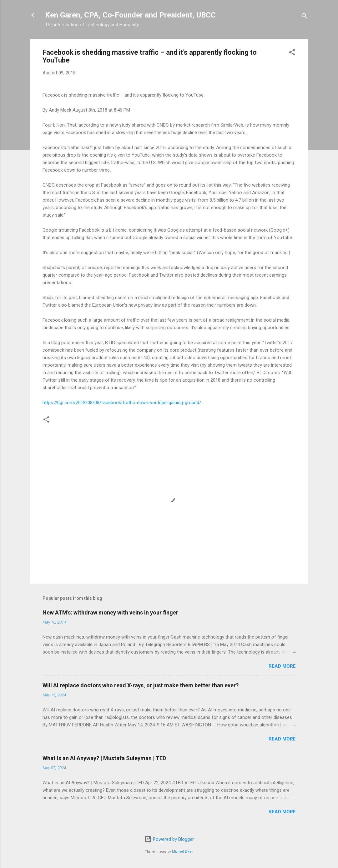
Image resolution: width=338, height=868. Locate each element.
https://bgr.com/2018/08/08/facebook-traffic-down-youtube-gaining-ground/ (122, 403)
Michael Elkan (183, 852)
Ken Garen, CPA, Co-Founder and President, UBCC (130, 15)
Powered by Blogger (169, 839)
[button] (292, 53)
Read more (282, 666)
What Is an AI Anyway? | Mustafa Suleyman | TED (104, 758)
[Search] (305, 17)
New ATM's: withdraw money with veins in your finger (110, 612)
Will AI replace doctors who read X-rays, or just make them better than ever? (141, 685)
